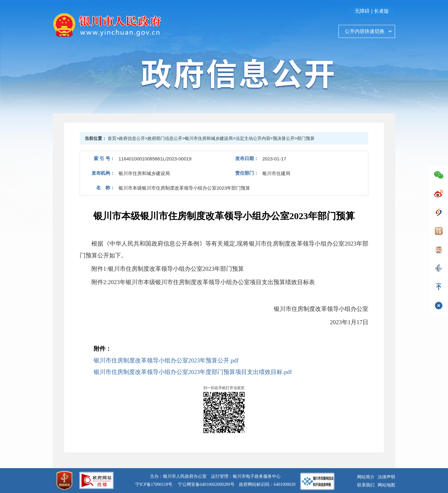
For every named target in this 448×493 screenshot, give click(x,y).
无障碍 (362, 11)
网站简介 (366, 477)
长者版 (381, 11)
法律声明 (386, 477)
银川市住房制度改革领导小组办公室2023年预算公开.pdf (166, 360)
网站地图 (386, 485)
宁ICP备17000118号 (154, 484)
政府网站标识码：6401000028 (267, 484)
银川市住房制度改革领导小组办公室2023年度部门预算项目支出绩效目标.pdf (193, 372)
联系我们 (366, 485)
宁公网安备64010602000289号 (206, 484)
